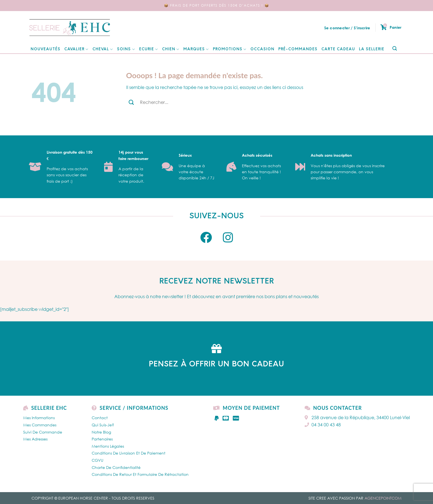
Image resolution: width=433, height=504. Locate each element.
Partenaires (102, 439)
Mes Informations (39, 418)
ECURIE (149, 49)
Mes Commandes (40, 425)
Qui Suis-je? (103, 425)
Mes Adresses (35, 439)
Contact (100, 418)
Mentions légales (108, 446)
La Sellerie (372, 49)
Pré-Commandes (298, 49)
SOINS (126, 49)
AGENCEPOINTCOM (383, 498)
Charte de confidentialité (116, 467)
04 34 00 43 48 (323, 425)
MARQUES (196, 49)
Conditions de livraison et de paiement (129, 453)
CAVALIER (76, 49)
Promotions (230, 49)
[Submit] (394, 49)
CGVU (97, 460)
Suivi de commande (43, 432)
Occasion (262, 49)
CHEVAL (103, 49)
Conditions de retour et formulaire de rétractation (140, 474)
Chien (171, 49)
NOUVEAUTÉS (46, 49)
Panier (391, 27)
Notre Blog (101, 432)
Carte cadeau (338, 49)
